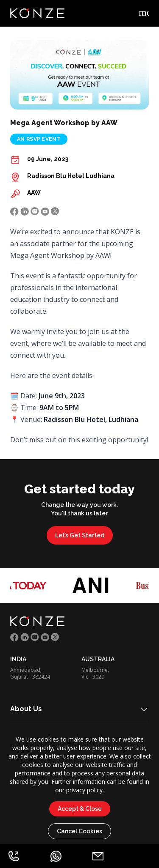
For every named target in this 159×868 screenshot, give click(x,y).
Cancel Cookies (79, 831)
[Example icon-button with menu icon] (144, 14)
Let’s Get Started (80, 535)
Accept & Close (80, 809)
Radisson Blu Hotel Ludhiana (71, 176)
